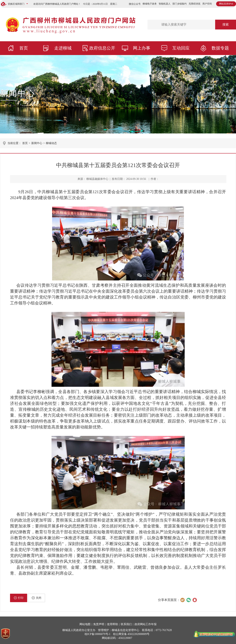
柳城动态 (51, 143)
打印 (19, 598)
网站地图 (85, 624)
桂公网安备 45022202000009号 (131, 634)
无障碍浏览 (195, 4)
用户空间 (207, 4)
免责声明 (99, 624)
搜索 (226, 24)
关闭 (36, 598)
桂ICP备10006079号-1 (97, 634)
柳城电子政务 (150, 4)
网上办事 (142, 48)
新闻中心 (18, 93)
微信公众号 (135, 4)
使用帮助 (112, 624)
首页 (24, 48)
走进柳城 (63, 48)
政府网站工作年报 (146, 624)
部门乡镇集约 (180, 4)
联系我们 (126, 624)
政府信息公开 (102, 48)
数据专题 (220, 48)
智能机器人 (165, 4)
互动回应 (181, 48)
